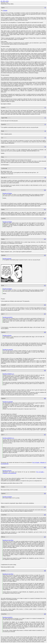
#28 (45, 571)
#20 (45, 398)
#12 (45, 219)
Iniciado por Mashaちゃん (8, 374)
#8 (45, 168)
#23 (45, 487)
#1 (45, 108)
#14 (45, 255)
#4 (45, 131)
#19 (45, 370)
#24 (45, 493)
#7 (45, 157)
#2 (45, 118)
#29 (45, 614)
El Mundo (5, 11)
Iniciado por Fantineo (7, 193)
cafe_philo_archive (5, 1)
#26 (45, 515)
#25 (45, 507)
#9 (45, 177)
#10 (45, 190)
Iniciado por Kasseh (7, 259)
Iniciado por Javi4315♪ (8, 317)
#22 (45, 467)
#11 (45, 209)
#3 (45, 124)
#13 (45, 239)
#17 (45, 314)
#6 (45, 147)
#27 (45, 537)
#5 (45, 138)
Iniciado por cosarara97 (8, 350)
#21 (45, 435)
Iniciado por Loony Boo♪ (8, 540)
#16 (45, 305)
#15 (45, 285)
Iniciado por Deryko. (7, 335)
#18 (45, 332)
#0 (45, 8)
